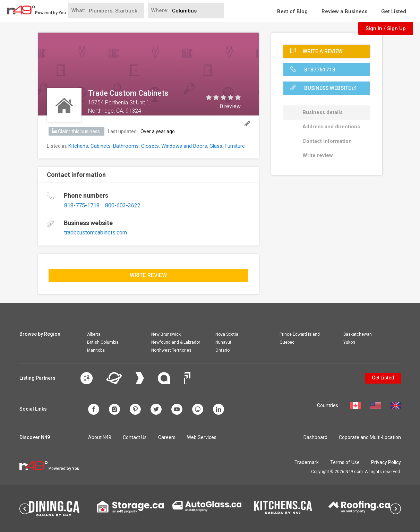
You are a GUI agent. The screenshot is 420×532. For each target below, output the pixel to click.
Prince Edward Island (300, 334)
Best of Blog (292, 11)
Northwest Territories (171, 350)
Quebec (287, 342)
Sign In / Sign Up (386, 28)
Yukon (349, 342)
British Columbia (103, 342)
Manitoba (96, 350)
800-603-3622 (123, 205)
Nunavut (223, 342)
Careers (167, 437)
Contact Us (135, 437)
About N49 (100, 437)
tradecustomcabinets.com (96, 233)
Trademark (307, 462)
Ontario (222, 350)
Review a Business (344, 11)
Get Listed (394, 11)
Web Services (202, 437)
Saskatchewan (358, 334)
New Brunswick (166, 334)
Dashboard (315, 437)
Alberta (94, 334)
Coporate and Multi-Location (370, 437)
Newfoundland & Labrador (176, 342)
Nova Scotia (227, 334)
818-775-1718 (82, 205)
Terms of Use (345, 462)
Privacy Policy (386, 462)
